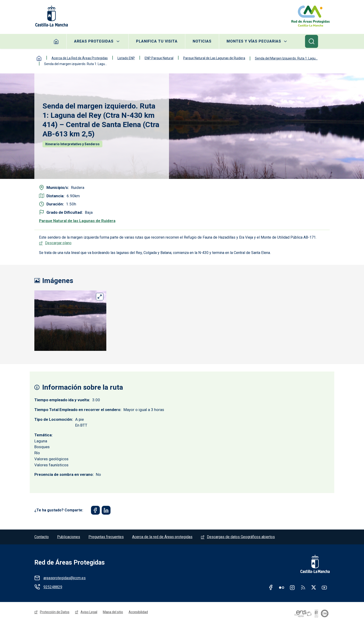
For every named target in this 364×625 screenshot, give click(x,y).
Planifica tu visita (157, 41)
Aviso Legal (89, 612)
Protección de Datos (55, 612)
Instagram (292, 587)
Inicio (39, 58)
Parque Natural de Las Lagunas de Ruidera (214, 58)
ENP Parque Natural (159, 58)
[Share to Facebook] (95, 510)
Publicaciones (69, 537)
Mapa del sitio (113, 612)
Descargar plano (58, 243)
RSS (303, 587)
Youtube (324, 587)
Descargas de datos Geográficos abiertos (241, 537)
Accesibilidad (138, 612)
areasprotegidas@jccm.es (65, 578)
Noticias (202, 41)
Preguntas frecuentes (106, 537)
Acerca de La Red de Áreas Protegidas (80, 58)
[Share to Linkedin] (106, 510)
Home (56, 41)
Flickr (282, 587)
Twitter (314, 587)
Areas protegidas (94, 41)
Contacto (42, 537)
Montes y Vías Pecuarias (254, 41)
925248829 (53, 587)
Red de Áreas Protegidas (70, 562)
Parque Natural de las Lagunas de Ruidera (77, 221)
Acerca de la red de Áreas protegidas (162, 537)
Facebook (271, 587)
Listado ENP (126, 58)
